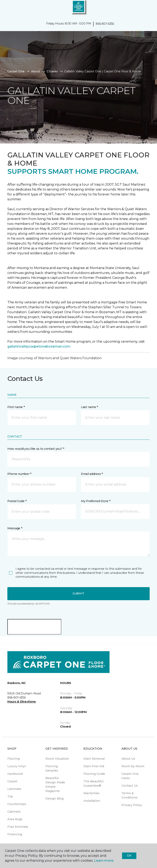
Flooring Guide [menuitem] (94, 774)
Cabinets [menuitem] (14, 812)
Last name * (89, 407)
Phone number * (19, 474)
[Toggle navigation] (6, 8)
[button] (141, 8)
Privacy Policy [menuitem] (132, 805)
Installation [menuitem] (92, 801)
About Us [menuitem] (128, 759)
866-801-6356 (105, 24)
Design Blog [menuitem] (54, 798)
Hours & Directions (22, 702)
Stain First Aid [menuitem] (94, 766)
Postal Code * (17, 501)
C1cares (52, 71)
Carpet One (16, 71)
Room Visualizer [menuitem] (57, 759)
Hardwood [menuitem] (15, 774)
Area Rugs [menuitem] (15, 819)
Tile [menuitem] (10, 796)
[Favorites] (146, 8)
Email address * (92, 474)
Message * (15, 528)
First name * (16, 407)
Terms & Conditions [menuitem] (130, 795)
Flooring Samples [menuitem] (52, 768)
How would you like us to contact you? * (36, 449)
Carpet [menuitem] (12, 781)
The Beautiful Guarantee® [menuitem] (93, 783)
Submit (78, 593)
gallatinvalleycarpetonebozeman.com (39, 346)
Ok (129, 856)
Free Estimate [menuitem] (18, 827)
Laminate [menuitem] (14, 789)
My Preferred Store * (96, 501)
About (36, 71)
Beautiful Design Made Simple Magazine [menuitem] (55, 784)
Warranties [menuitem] (91, 793)
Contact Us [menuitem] (130, 786)
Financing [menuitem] (15, 834)
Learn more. (104, 861)
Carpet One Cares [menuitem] (130, 776)
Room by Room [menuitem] (133, 766)
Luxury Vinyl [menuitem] (16, 766)
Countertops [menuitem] (17, 804)
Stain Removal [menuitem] (94, 759)
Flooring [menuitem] (13, 759)
